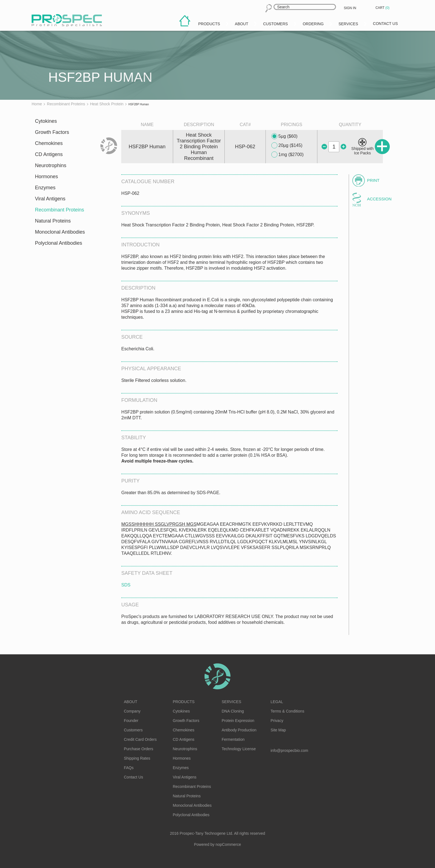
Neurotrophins (51, 165)
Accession (379, 199)
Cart (383, 8)
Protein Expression (238, 721)
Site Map (278, 730)
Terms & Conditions (287, 711)
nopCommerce (228, 844)
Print (373, 180)
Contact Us (134, 777)
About (131, 702)
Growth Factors (52, 132)
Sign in (350, 8)
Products (184, 702)
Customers (133, 730)
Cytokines (46, 121)
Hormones (46, 177)
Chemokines (49, 143)
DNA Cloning (233, 711)
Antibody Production (239, 730)
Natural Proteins (53, 221)
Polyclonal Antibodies (59, 243)
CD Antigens (49, 154)
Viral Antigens (50, 199)
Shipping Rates (137, 758)
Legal (277, 702)
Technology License (239, 749)
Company (132, 711)
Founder (131, 721)
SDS (126, 585)
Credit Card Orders (140, 739)
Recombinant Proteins (60, 210)
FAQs (129, 768)
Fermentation (233, 739)
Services (232, 702)
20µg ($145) (287, 145)
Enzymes (45, 188)
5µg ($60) (284, 136)
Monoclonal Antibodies (60, 232)
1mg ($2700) (288, 155)
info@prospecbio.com (289, 750)
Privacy (277, 721)
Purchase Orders (139, 749)
